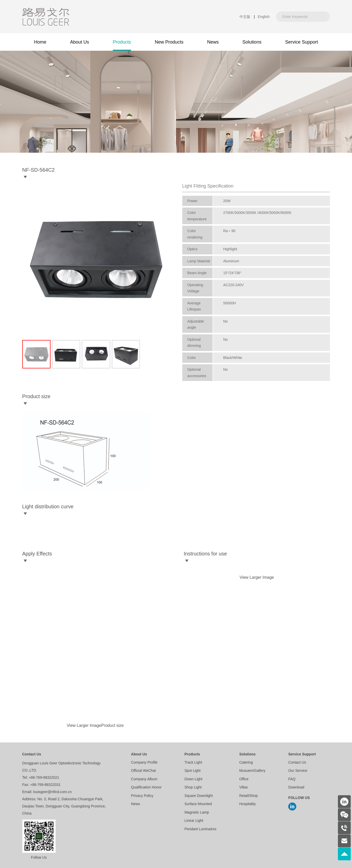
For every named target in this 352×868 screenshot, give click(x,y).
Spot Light (192, 771)
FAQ (292, 780)
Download (296, 788)
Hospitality (248, 805)
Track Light (193, 763)
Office (244, 780)
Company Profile (144, 763)
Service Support (302, 755)
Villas (243, 788)
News (135, 805)
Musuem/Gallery (252, 771)
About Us (139, 755)
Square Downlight (199, 796)
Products (192, 755)
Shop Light (193, 788)
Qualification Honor (146, 788)
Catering (246, 763)
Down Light (193, 780)
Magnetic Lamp (197, 813)
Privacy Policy (142, 796)
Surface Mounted (198, 805)
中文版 (245, 17)
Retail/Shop (248, 796)
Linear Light (194, 821)
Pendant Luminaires (200, 830)
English (264, 17)
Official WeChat (143, 771)
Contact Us (297, 763)
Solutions (247, 755)
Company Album (144, 780)
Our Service (298, 771)
